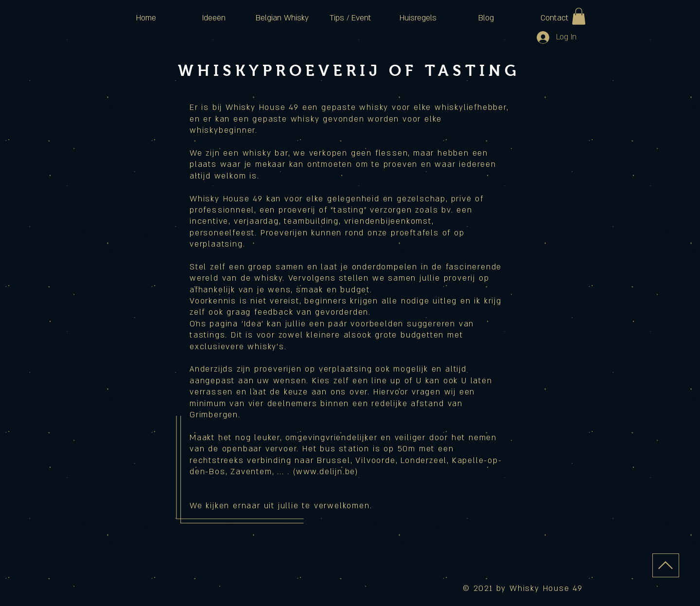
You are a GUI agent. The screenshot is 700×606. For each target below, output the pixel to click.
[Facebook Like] (547, 550)
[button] (579, 16)
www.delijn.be (326, 472)
